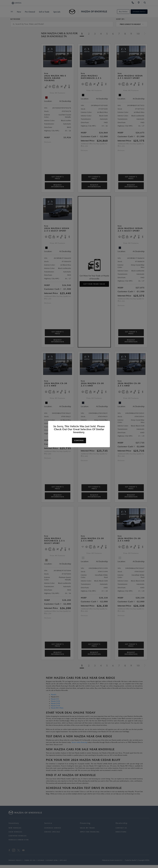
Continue (79, 440)
